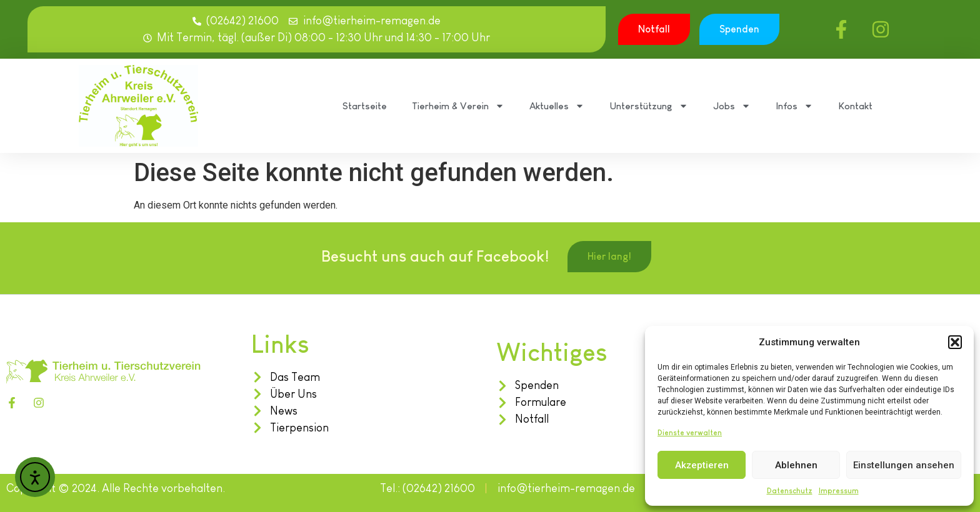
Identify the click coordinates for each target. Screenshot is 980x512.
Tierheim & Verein (458, 106)
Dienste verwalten (690, 433)
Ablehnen (796, 465)
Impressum (839, 491)
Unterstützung (649, 106)
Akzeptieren (702, 465)
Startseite (365, 106)
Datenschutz (790, 491)
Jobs (732, 106)
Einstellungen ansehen (904, 465)
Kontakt (855, 106)
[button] (955, 342)
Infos (794, 106)
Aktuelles (557, 106)
